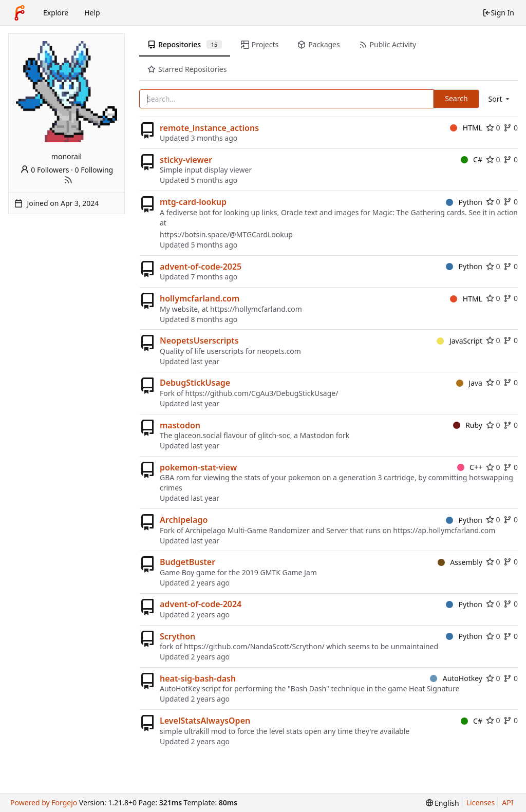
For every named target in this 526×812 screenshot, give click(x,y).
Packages (318, 44)
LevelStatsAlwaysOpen (205, 721)
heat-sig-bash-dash (198, 678)
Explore (56, 13)
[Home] (20, 13)
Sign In (498, 13)
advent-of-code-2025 (201, 267)
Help (92, 13)
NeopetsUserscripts (199, 341)
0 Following (94, 170)
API (508, 802)
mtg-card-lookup (193, 202)
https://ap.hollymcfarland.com (444, 530)
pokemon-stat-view (198, 467)
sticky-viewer (186, 160)
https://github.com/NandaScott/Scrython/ (254, 646)
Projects (260, 44)
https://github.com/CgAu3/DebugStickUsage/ (261, 393)
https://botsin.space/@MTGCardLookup (226, 234)
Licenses (481, 802)
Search (456, 98)
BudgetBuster (187, 562)
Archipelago (184, 520)
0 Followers (45, 170)
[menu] (500, 99)
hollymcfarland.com (200, 298)
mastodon (180, 425)
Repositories (185, 44)
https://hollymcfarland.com (256, 309)
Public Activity (388, 44)
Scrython (177, 636)
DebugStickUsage (195, 383)
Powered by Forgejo (44, 802)
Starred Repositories (187, 69)
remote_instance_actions (209, 128)
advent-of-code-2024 (201, 604)
